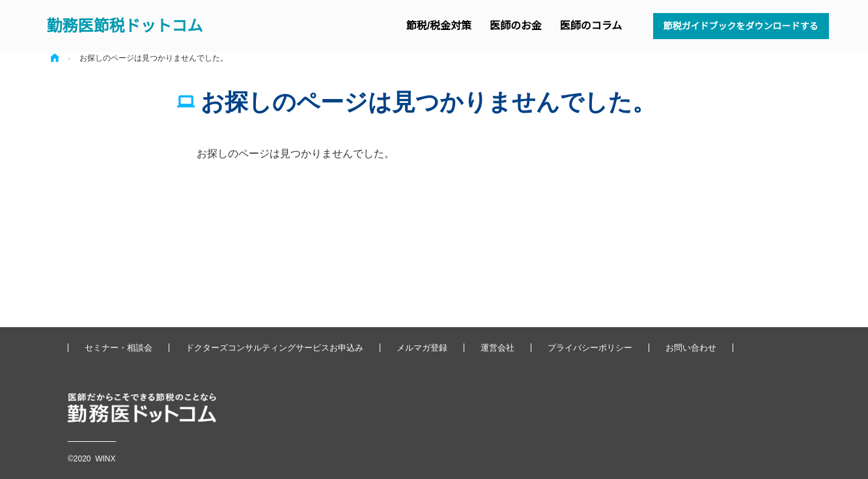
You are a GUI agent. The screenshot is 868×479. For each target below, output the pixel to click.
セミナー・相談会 (119, 348)
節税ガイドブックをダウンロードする (741, 26)
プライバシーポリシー (590, 348)
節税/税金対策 (439, 26)
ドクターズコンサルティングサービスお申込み (274, 348)
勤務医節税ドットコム (125, 26)
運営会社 (497, 348)
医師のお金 (516, 26)
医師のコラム (591, 26)
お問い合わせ (691, 348)
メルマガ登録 (422, 348)
